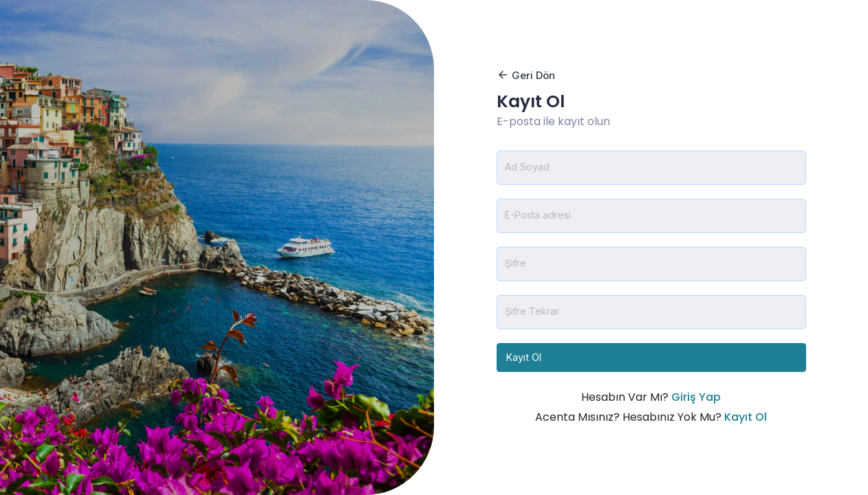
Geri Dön (526, 75)
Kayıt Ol (524, 357)
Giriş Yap (696, 397)
